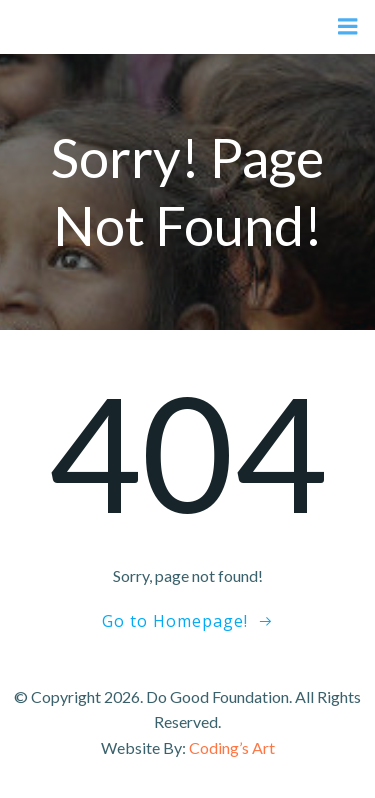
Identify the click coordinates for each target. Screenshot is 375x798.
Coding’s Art (232, 747)
